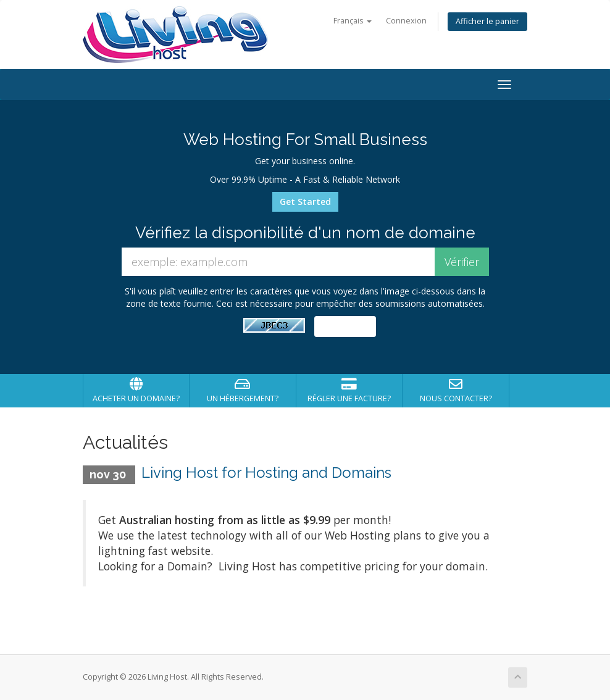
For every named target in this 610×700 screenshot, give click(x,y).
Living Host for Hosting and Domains (266, 473)
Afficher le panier (487, 21)
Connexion (406, 21)
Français (353, 21)
